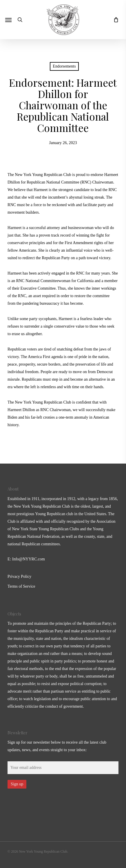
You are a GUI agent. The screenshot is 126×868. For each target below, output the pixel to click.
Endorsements (64, 66)
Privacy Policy (19, 576)
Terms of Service (21, 586)
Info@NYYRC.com (29, 559)
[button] (8, 20)
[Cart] (114, 20)
